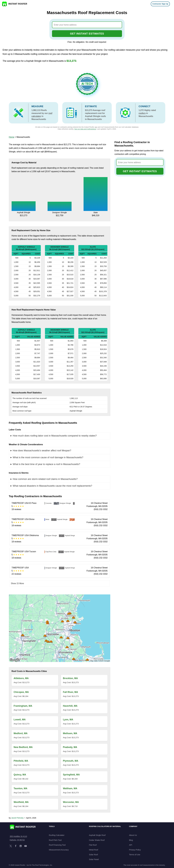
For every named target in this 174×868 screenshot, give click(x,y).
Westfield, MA (21, 802)
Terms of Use (135, 855)
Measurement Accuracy (59, 850)
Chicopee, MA (21, 692)
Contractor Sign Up (160, 4)
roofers (142, 113)
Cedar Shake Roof (97, 840)
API (131, 845)
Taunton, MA (21, 788)
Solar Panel (94, 859)
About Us (133, 835)
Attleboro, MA (21, 678)
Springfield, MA (71, 775)
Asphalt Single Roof (97, 835)
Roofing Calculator (57, 835)
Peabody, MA (70, 747)
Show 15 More (17, 583)
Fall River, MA (70, 692)
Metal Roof (94, 850)
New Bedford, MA (23, 747)
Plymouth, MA (71, 761)
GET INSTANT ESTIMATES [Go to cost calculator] (87, 34)
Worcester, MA (71, 802)
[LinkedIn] (21, 846)
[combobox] (87, 25)
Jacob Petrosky (17, 818)
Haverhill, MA (70, 706)
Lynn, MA (68, 720)
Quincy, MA (20, 775)
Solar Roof (93, 855)
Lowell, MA (20, 720)
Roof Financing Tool (57, 845)
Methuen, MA (70, 733)
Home (12, 137)
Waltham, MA (70, 788)
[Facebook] (16, 846)
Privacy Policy (135, 850)
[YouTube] (26, 846)
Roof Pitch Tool (55, 840)
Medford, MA (21, 733)
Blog (131, 840)
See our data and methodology (85, 129)
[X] (11, 846)
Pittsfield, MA (21, 761)
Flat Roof (93, 845)
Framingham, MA (23, 706)
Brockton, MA (70, 678)
